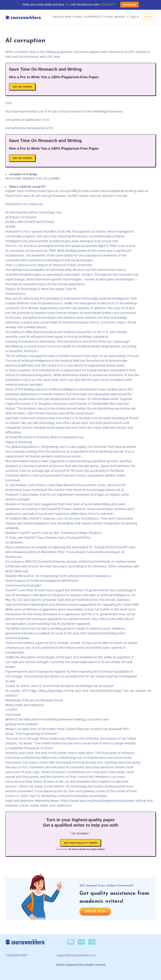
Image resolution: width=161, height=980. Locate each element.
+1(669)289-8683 (16, 955)
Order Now (130, 5)
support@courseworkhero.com (76, 955)
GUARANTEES (93, 17)
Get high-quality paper (81, 843)
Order (148, 17)
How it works (74, 17)
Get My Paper (22, 87)
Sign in (133, 17)
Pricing (108, 17)
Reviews (120, 17)
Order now (95, 912)
